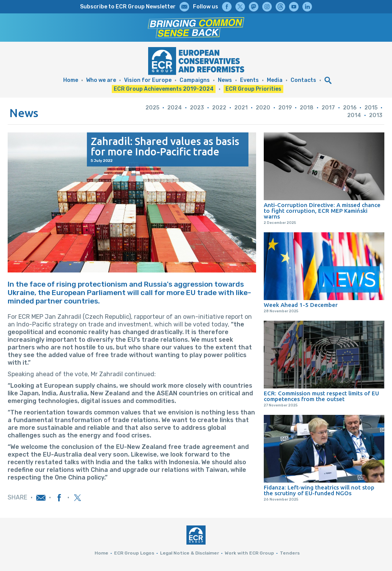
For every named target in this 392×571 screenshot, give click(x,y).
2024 (175, 108)
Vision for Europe (148, 80)
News (225, 80)
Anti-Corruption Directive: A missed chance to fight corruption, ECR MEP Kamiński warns (322, 211)
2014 (354, 115)
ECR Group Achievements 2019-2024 (164, 89)
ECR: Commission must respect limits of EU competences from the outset (321, 396)
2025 (152, 108)
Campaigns (195, 80)
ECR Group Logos (134, 553)
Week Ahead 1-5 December (301, 305)
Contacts (303, 80)
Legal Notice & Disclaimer (189, 553)
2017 (328, 108)
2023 (197, 108)
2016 (350, 108)
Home (71, 80)
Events (249, 80)
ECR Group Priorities (253, 89)
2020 (263, 108)
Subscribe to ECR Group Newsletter (128, 7)
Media (275, 80)
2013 (376, 115)
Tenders (290, 553)
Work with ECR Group (249, 553)
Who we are (101, 80)
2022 (219, 108)
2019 (285, 108)
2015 (371, 108)
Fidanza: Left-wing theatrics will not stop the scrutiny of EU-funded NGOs (319, 490)
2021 (241, 108)
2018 (307, 108)
